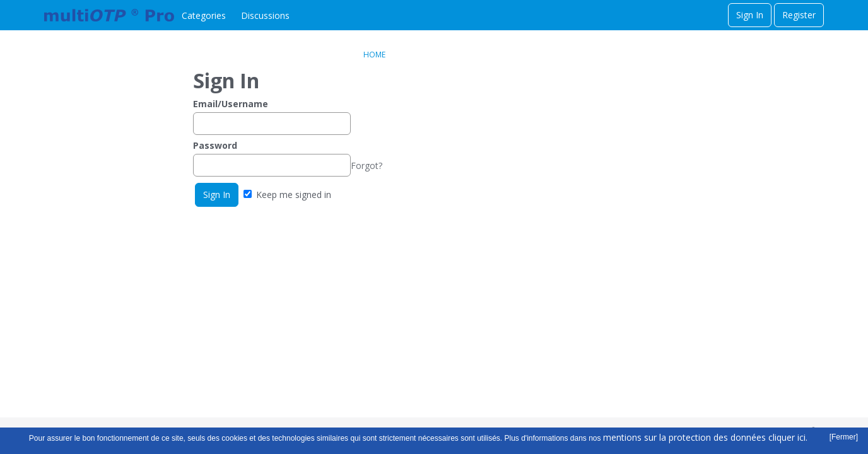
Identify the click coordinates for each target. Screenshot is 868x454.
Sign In (750, 15)
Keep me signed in (287, 195)
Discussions (265, 15)
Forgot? (367, 166)
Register (799, 15)
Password (215, 145)
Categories (204, 15)
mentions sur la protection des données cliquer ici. (705, 437)
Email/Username (231, 104)
